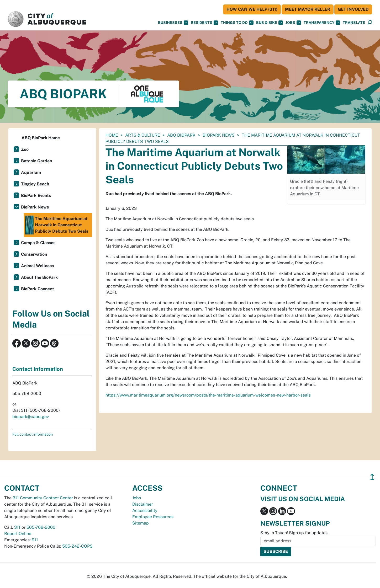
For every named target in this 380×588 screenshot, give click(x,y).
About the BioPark (39, 277)
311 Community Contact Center (43, 498)
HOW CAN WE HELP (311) (252, 9)
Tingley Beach (35, 184)
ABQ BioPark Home (41, 138)
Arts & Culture (143, 135)
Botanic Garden (36, 161)
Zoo (25, 149)
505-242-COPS (77, 546)
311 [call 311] (17, 527)
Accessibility (145, 511)
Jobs (293, 23)
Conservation (34, 254)
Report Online (18, 534)
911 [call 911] (35, 540)
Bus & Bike (270, 23)
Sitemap (141, 523)
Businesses (173, 23)
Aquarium (31, 172)
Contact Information (38, 369)
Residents (204, 23)
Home (112, 135)
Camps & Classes (38, 243)
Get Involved (353, 9)
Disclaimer (143, 504)
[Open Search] (370, 23)
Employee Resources (153, 517)
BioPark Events (36, 196)
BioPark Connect (38, 289)
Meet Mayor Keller (308, 9)
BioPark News (219, 135)
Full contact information (33, 434)
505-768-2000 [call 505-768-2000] (41, 527)
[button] (354, 23)
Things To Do (237, 23)
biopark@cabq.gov (31, 417)
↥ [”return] (372, 477)
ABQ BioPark (181, 135)
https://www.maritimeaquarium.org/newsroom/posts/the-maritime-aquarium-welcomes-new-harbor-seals (208, 395)
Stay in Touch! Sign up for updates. (294, 533)
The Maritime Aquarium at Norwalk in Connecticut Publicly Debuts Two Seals (57, 225)
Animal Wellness (37, 266)
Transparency (322, 23)
